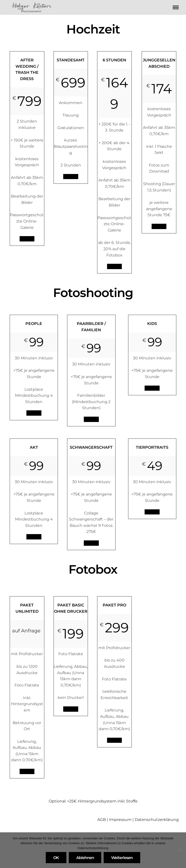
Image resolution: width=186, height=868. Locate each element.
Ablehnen (85, 858)
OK (56, 858)
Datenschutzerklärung (157, 820)
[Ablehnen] (180, 850)
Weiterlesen (122, 858)
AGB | (103, 820)
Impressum (120, 820)
